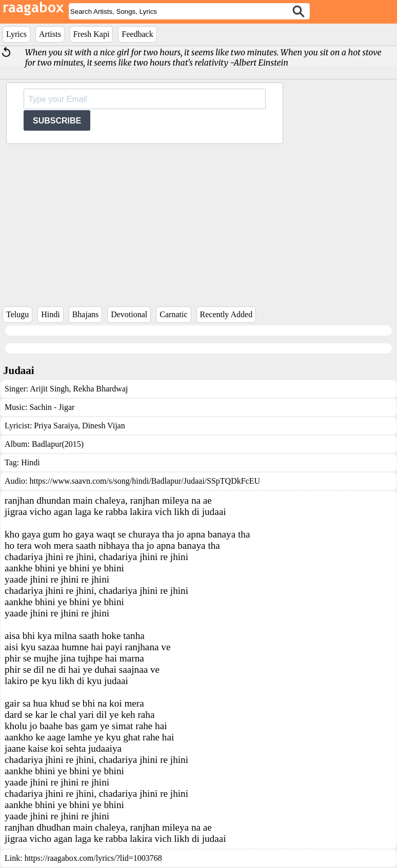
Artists (50, 34)
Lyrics (16, 34)
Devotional (129, 314)
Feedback (137, 34)
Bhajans (86, 314)
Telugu (17, 314)
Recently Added (226, 314)
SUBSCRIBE (57, 121)
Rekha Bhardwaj (99, 389)
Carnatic (173, 314)
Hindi (50, 314)
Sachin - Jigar (52, 407)
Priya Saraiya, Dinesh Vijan (79, 426)
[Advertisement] (198, 221)
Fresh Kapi (92, 34)
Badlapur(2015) (58, 444)
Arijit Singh (49, 389)
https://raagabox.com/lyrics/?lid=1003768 (93, 858)
